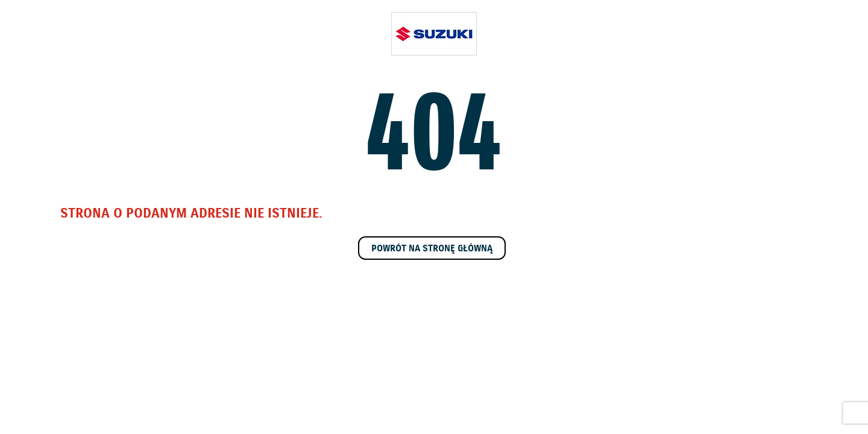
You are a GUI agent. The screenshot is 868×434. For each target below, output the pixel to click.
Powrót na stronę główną (432, 249)
